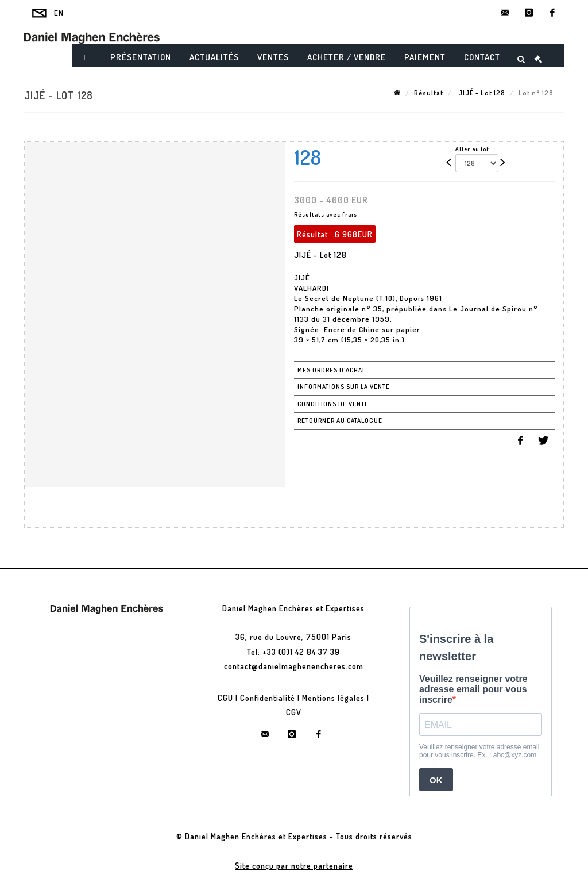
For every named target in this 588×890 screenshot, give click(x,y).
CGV (294, 712)
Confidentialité (268, 698)
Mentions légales (333, 698)
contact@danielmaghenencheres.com (294, 666)
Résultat (429, 93)
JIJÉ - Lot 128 (481, 93)
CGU (225, 698)
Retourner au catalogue (340, 421)
